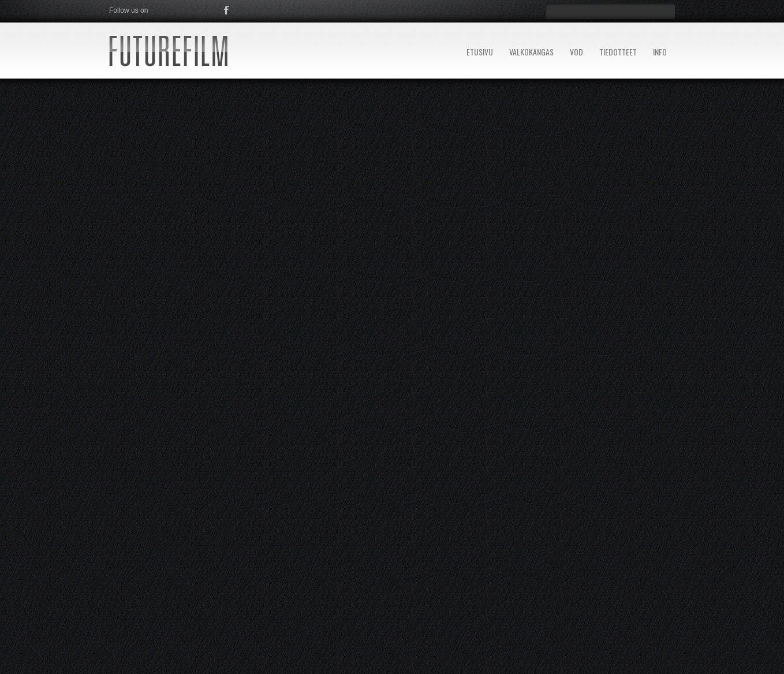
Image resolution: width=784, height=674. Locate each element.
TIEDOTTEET (618, 52)
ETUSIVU (480, 52)
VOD (576, 52)
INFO (660, 52)
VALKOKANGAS (531, 52)
